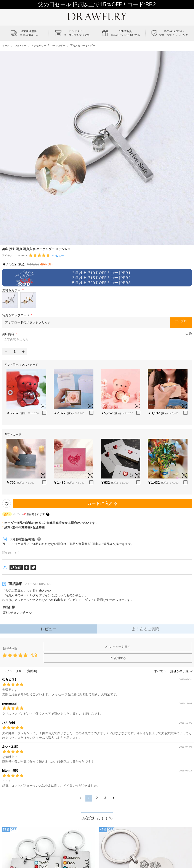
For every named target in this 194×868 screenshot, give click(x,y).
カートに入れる (102, 503)
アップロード (181, 323)
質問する (118, 658)
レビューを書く (118, 647)
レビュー (49, 629)
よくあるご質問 (145, 629)
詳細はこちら (11, 553)
